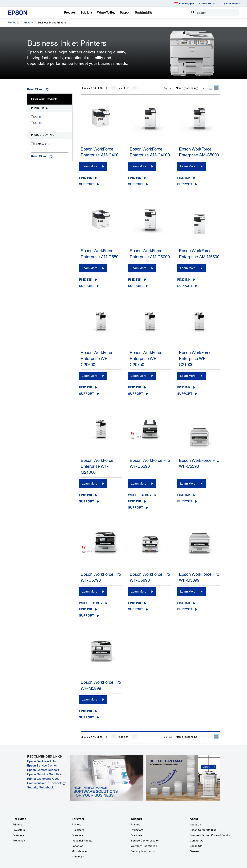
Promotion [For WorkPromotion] (78, 857)
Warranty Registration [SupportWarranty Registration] (144, 846)
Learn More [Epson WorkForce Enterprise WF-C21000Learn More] (188, 376)
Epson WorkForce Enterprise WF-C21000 (195, 359)
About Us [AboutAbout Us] (195, 825)
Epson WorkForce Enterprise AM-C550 (100, 254)
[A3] (32, 117)
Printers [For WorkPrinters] (76, 825)
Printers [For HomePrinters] (17, 825)
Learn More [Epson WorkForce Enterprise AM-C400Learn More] (90, 166)
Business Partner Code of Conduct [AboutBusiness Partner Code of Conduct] (211, 835)
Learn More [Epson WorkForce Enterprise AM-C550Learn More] (90, 268)
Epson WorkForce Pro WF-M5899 (101, 685)
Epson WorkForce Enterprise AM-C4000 (150, 152)
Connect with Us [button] (208, 4)
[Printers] (32, 144)
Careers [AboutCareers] (195, 851)
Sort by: (168, 88)
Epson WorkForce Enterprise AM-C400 (100, 152)
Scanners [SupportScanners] (137, 835)
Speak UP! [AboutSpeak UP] (196, 846)
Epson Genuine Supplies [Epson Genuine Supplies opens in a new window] (44, 774)
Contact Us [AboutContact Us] (196, 841)
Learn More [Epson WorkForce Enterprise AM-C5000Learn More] (188, 166)
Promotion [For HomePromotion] (19, 841)
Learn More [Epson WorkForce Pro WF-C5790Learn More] (90, 591)
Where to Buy (140, 495)
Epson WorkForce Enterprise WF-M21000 (97, 466)
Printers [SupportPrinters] (136, 825)
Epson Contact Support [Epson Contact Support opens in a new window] (43, 770)
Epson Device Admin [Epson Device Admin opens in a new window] (41, 761)
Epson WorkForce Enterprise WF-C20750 (146, 359)
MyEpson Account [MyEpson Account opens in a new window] (231, 4)
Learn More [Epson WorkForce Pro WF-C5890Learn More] (139, 591)
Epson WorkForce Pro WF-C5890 (150, 577)
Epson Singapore (184, 3)
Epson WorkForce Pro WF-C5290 (150, 463)
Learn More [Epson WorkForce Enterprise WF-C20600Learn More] (90, 376)
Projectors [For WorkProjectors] (78, 830)
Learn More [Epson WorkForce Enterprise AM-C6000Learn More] (139, 268)
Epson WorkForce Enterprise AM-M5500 (199, 254)
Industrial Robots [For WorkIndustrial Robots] (82, 841)
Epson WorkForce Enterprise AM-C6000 (150, 254)
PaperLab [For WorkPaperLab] (78, 846)
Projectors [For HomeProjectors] (19, 830)
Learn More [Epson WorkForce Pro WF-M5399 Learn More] (188, 591)
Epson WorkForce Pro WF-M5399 (199, 577)
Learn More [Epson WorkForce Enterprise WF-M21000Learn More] (90, 484)
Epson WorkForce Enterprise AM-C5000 (199, 152)
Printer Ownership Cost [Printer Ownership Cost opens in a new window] (43, 779)
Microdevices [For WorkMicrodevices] (80, 851)
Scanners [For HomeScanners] (18, 835)
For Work (13, 23)
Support (86, 184)
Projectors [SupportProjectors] (137, 830)
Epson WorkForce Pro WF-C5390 (199, 463)
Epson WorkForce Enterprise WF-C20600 (97, 359)
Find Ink (86, 178)
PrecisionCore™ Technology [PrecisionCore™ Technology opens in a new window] (46, 783)
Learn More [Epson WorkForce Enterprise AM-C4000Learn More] (139, 166)
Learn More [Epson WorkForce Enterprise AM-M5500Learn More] (188, 268)
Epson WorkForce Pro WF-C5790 (101, 577)
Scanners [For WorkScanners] (77, 835)
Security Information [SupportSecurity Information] (143, 851)
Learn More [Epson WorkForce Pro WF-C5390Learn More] (188, 484)
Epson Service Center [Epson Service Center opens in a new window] (42, 765)
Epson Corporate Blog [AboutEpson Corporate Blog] (203, 830)
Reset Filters (35, 89)
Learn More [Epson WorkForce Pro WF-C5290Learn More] (139, 484)
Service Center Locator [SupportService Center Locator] (145, 841)
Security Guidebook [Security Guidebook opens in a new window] (40, 787)
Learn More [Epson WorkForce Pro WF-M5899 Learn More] (90, 699)
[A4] (32, 123)
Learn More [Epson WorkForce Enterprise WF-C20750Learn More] (139, 376)
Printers (28, 23)
